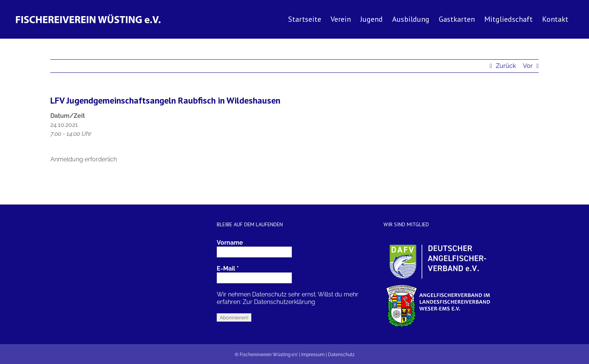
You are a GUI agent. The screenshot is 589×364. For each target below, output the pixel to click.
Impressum (313, 355)
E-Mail (228, 268)
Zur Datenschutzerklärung (279, 302)
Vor (528, 66)
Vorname (230, 243)
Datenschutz (341, 355)
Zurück (506, 66)
